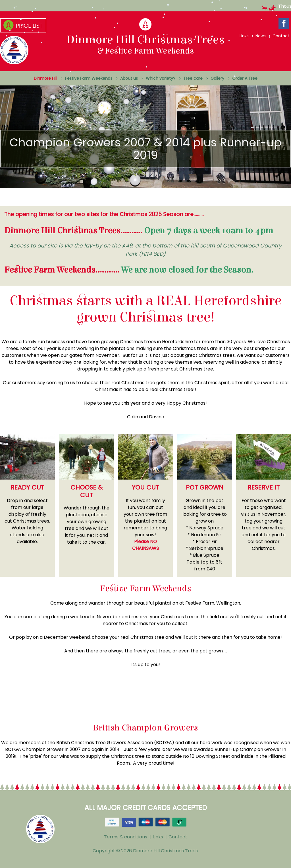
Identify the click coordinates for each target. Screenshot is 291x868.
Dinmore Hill (45, 78)
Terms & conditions (126, 837)
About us (129, 78)
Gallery (217, 78)
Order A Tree (245, 78)
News (261, 36)
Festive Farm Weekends (89, 78)
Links (244, 36)
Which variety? (161, 78)
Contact (281, 36)
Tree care (193, 78)
